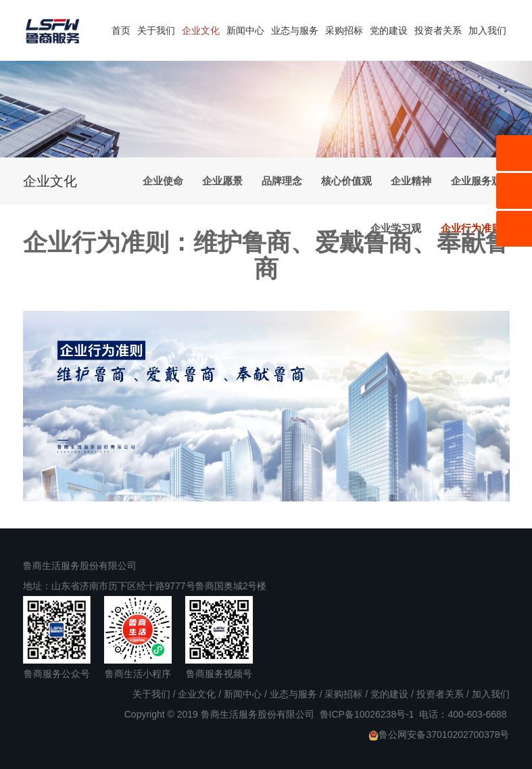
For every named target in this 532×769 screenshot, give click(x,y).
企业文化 (201, 30)
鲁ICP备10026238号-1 (367, 714)
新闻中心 (245, 30)
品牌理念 (282, 181)
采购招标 (344, 30)
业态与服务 (295, 30)
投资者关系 (438, 30)
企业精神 (411, 181)
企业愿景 (222, 181)
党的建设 (389, 30)
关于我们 (156, 30)
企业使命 (163, 181)
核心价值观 (346, 181)
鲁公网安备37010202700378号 (439, 735)
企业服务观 (476, 181)
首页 (121, 30)
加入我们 (487, 30)
